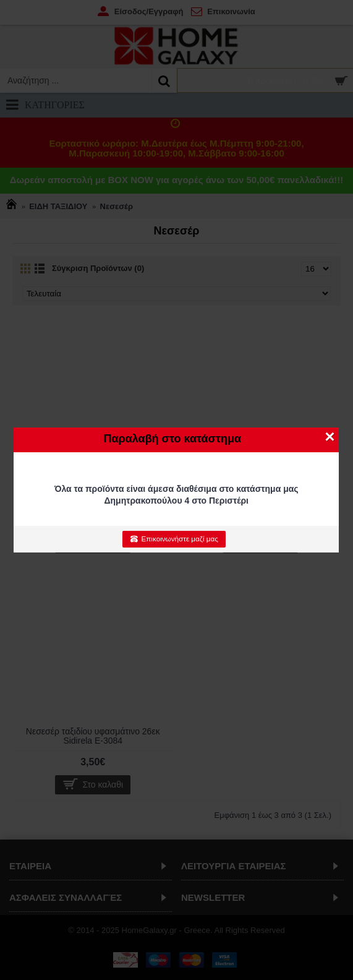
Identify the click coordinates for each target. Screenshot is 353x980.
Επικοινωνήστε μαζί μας (174, 539)
